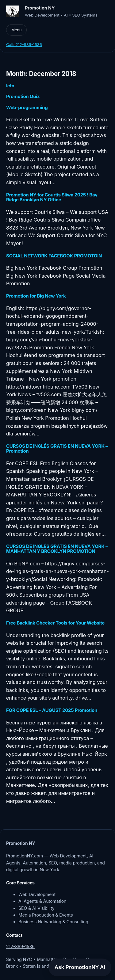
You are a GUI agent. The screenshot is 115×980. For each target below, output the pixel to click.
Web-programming (27, 108)
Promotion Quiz (23, 97)
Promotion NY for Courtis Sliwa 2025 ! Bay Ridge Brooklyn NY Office (52, 198)
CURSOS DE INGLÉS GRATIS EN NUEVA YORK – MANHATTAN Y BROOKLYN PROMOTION (57, 549)
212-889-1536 (20, 946)
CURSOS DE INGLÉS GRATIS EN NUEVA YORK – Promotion (57, 449)
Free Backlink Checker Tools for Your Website (55, 623)
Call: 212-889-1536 (24, 44)
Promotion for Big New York (36, 296)
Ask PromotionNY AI (80, 967)
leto (10, 86)
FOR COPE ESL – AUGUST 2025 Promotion (52, 710)
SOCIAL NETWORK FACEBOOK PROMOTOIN (54, 256)
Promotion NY (40, 8)
